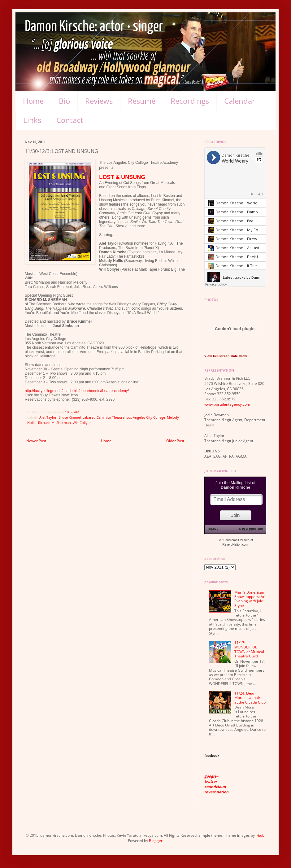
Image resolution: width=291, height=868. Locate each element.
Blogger (156, 841)
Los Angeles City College (146, 417)
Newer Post (36, 441)
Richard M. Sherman (54, 423)
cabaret (89, 417)
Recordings (190, 101)
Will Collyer (82, 423)
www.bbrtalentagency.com (227, 404)
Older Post (175, 441)
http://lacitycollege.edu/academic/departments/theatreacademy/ (77, 391)
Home (33, 101)
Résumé (142, 101)
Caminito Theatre (111, 417)
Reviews (99, 101)
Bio (64, 101)
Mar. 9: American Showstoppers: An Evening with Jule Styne (250, 599)
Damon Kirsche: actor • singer (94, 27)
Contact (70, 120)
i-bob (260, 835)
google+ (211, 776)
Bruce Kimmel (70, 417)
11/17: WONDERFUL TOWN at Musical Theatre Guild (249, 649)
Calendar (240, 101)
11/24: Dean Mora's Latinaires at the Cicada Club (250, 698)
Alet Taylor (48, 417)
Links (32, 120)
